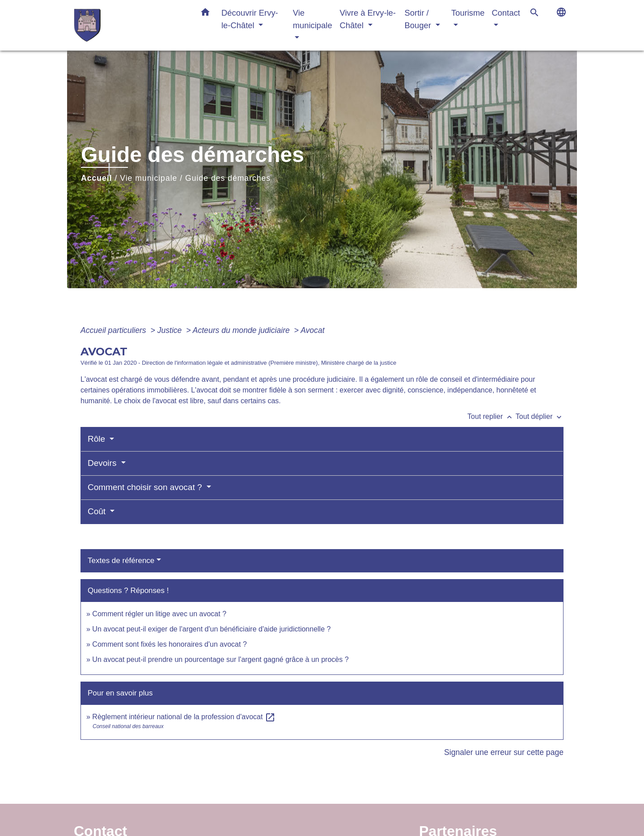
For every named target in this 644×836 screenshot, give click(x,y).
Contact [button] (506, 13)
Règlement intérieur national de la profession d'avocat (184, 717)
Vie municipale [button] (313, 19)
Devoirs (103, 463)
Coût (98, 511)
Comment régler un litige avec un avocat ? (159, 614)
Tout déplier (540, 416)
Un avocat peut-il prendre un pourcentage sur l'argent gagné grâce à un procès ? (220, 659)
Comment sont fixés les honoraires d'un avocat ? (169, 644)
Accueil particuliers (114, 330)
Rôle (97, 439)
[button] (205, 14)
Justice (171, 330)
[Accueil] (130, 25)
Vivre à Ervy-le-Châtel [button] (368, 19)
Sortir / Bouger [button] (419, 19)
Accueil (97, 178)
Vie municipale (148, 178)
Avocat (312, 330)
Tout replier (491, 416)
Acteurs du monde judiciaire (242, 330)
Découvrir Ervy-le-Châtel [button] (250, 19)
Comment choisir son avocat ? (146, 487)
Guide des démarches (228, 178)
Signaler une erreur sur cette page (504, 752)
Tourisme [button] (468, 13)
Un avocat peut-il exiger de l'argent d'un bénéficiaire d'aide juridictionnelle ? (211, 629)
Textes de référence (121, 561)
